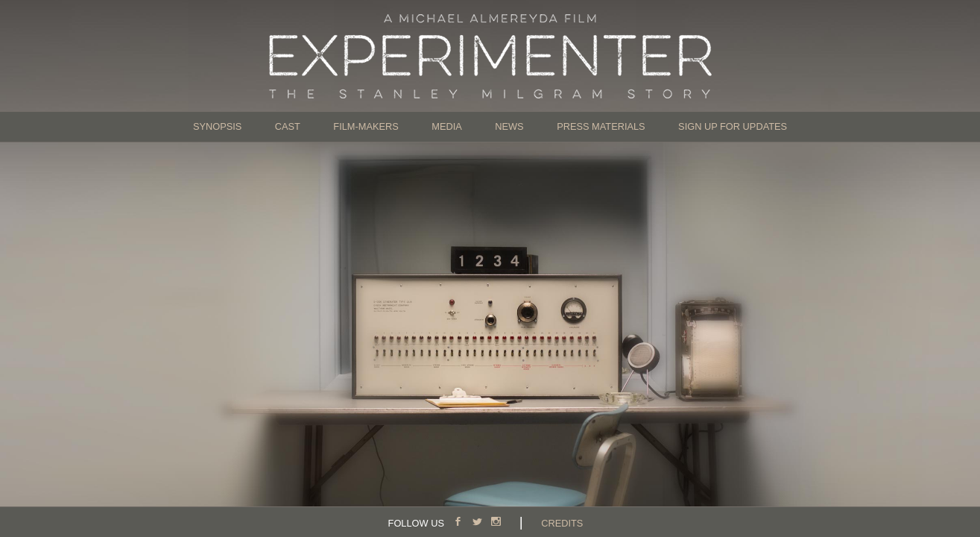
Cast (288, 126)
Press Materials (601, 126)
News (509, 126)
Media (447, 126)
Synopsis (217, 126)
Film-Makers (366, 126)
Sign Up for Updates (733, 126)
